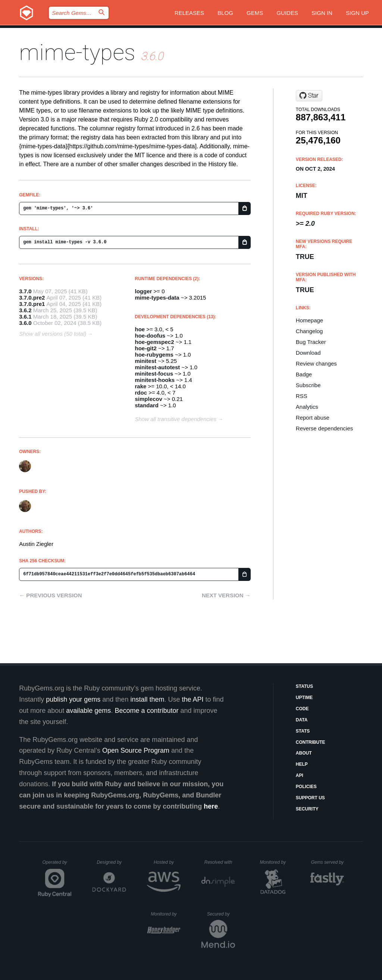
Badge (304, 374)
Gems (255, 13)
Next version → (226, 595)
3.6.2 (25, 310)
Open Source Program (136, 750)
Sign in (322, 13)
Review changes (316, 363)
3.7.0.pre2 (32, 298)
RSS (302, 396)
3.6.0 (25, 323)
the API (192, 699)
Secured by (221, 914)
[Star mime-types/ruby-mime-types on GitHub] (309, 96)
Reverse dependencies (324, 428)
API (300, 775)
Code (302, 709)
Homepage (309, 320)
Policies (306, 787)
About (304, 753)
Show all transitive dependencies (176, 419)
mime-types (77, 52)
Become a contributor (146, 711)
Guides (287, 13)
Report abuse (313, 418)
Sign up (357, 13)
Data (302, 720)
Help (302, 764)
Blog (225, 13)
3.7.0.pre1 (32, 304)
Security (307, 809)
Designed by (111, 862)
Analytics (307, 407)
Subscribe (308, 385)
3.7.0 (25, 291)
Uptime (304, 698)
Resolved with (220, 862)
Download (308, 353)
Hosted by (167, 862)
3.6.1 (25, 317)
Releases (189, 13)
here (211, 806)
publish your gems (73, 699)
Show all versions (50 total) (53, 334)
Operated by (57, 865)
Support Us (310, 798)
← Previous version (50, 595)
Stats (303, 731)
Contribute (311, 742)
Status (304, 686)
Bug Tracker (311, 342)
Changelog (309, 331)
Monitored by (275, 862)
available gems (88, 711)
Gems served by (328, 862)
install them (147, 699)
